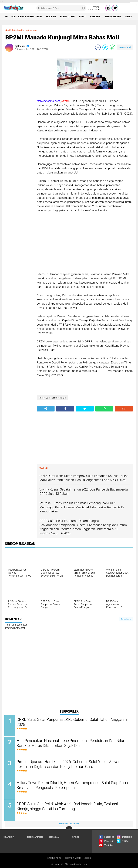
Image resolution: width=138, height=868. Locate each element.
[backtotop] (69, 830)
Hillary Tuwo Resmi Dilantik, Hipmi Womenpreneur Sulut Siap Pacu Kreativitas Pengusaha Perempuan (68, 786)
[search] (61, 8)
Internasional (114, 16)
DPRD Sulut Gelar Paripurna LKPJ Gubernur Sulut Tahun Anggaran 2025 (73, 722)
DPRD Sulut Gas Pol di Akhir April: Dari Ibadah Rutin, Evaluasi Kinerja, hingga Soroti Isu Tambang (68, 807)
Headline (51, 16)
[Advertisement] (19, 107)
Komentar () (125, 47)
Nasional (96, 16)
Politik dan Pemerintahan (27, 16)
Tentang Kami (54, 858)
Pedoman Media (72, 858)
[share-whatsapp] (113, 47)
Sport (76, 838)
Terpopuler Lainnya (69, 824)
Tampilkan (126, 619)
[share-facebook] (98, 47)
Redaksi (88, 858)
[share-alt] (46, 409)
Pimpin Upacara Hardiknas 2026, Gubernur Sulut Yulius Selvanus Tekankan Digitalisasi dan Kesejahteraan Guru (71, 764)
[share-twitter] (105, 47)
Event (83, 16)
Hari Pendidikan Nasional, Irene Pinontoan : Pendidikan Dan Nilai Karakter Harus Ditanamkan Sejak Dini (71, 743)
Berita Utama (68, 16)
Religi (130, 16)
